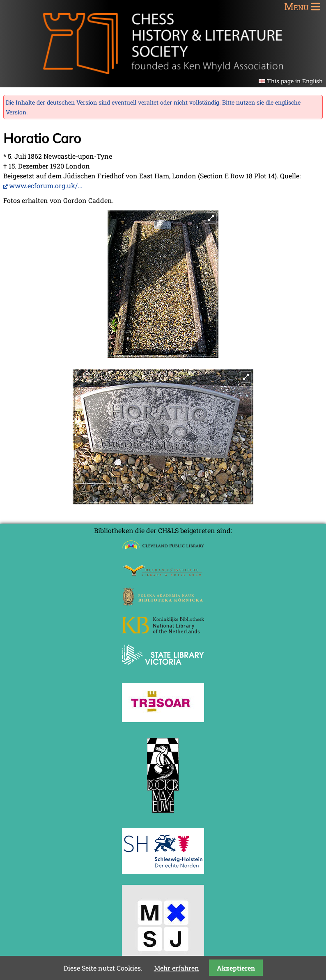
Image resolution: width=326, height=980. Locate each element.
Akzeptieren (236, 968)
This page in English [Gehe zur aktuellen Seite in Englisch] (295, 81)
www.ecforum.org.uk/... (46, 186)
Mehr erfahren (177, 968)
